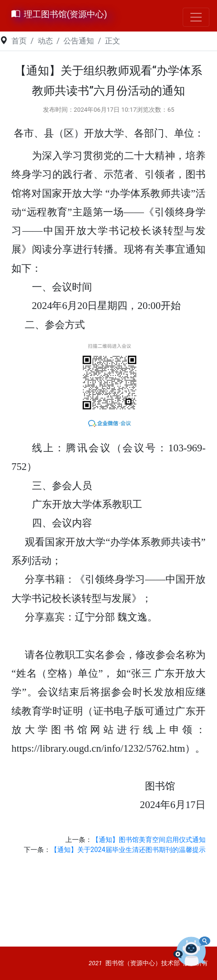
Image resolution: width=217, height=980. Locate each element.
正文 (113, 41)
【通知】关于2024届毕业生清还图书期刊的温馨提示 (128, 850)
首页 (19, 41)
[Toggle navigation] (196, 17)
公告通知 (79, 41)
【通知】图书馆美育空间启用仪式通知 (149, 840)
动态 (45, 41)
